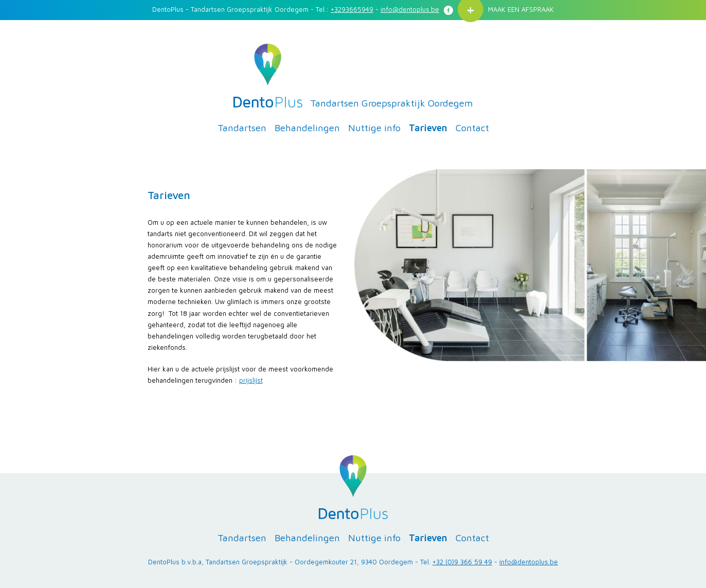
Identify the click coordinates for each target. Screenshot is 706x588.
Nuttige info (374, 128)
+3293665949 (352, 9)
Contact (472, 128)
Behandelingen (307, 128)
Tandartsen (242, 128)
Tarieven (428, 128)
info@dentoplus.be (410, 9)
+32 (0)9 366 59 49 (462, 562)
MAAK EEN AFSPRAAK (521, 9)
